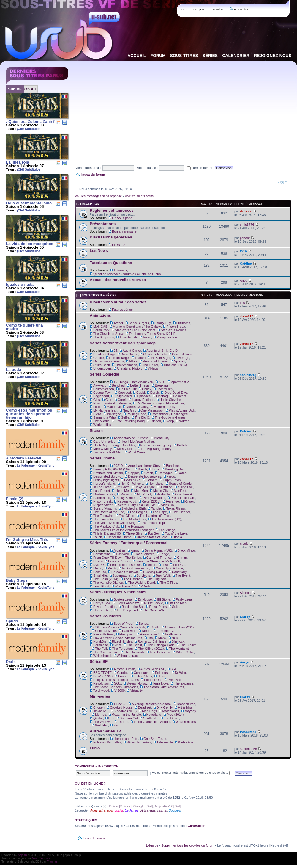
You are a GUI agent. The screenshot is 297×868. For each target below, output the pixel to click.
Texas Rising (176, 508)
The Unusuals (134, 652)
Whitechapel (102, 656)
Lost (165, 565)
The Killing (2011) (151, 649)
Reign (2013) (151, 501)
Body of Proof (123, 624)
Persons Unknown (125, 572)
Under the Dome (119, 537)
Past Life (100, 572)
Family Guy (163, 323)
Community (165, 389)
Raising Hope (136, 414)
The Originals (157, 579)
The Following (103, 516)
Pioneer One (153, 680)
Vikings (153, 368)
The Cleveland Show (108, 334)
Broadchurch (186, 704)
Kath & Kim (185, 445)
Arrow (135, 550)
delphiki (246, 211)
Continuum (142, 673)
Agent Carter (132, 351)
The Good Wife (154, 610)
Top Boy (154, 533)
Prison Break (176, 327)
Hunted (140, 358)
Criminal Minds (106, 631)
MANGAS (100, 327)
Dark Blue (129, 631)
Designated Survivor (108, 476)
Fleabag (162, 396)
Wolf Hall (102, 725)
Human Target (120, 358)
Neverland (154, 715)
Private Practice (105, 607)
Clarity (245, 617)
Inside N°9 (101, 711)
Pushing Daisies (155, 572)
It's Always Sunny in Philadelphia (160, 403)
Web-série (186, 742)
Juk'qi (119, 810)
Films (95, 748)
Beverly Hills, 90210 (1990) (113, 469)
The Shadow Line (106, 652)
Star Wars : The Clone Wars (135, 330)
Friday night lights (106, 480)
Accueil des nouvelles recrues (118, 280)
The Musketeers (134, 519)
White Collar (185, 652)
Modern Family (165, 407)
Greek (122, 400)
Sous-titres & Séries (99, 295)
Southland (101, 645)
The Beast (135, 645)
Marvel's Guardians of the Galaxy (137, 327)
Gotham (152, 480)
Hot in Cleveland (172, 400)
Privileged (114, 414)
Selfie (125, 417)
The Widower (103, 722)
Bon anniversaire (124, 231)
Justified (166, 487)
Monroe (101, 715)
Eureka (123, 676)
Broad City (162, 438)
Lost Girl (179, 565)
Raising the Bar (133, 607)
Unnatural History (130, 368)
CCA (244, 251)
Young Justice (167, 337)
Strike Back (102, 365)
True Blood (101, 586)
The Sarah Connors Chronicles (116, 687)
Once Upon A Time (169, 568)
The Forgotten (123, 649)
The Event (183, 575)
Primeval (174, 680)
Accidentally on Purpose (131, 438)
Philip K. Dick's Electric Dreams (116, 680)
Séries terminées (139, 742)
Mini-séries (100, 696)
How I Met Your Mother (138, 442)
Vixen (147, 337)
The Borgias (138, 512)
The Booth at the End (109, 512)
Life (150, 638)
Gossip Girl (132, 480)
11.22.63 (120, 704)
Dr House (145, 599)
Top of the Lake (176, 533)
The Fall (101, 649)
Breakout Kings (104, 354)
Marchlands (171, 711)
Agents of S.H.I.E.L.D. (162, 351)
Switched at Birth (134, 508)
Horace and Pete (126, 739)
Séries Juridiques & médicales (118, 592)
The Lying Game (105, 519)
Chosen (99, 707)
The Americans (126, 365)
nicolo (244, 544)
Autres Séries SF (153, 669)
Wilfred (184, 421)
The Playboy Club (106, 526)
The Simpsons (104, 337)
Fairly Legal (184, 599)
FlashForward (144, 554)
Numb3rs (100, 641)
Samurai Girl (129, 718)
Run (111, 718)
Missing (126, 494)
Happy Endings (143, 400)
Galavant (180, 396)
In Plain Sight (161, 358)
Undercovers (102, 368)
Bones (143, 624)
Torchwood (101, 690)
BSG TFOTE (102, 673)
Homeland (156, 484)
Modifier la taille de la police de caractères (282, 182)
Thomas (52, 862)
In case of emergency (156, 445)
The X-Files (169, 583)
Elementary (165, 631)
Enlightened (123, 396)
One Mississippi (152, 410)
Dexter (146, 631)
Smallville (100, 575)
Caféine (246, 263)
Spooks (180, 361)
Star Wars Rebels (173, 330)
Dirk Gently (165, 707)
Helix (161, 676)
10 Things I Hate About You (133, 382)
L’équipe (152, 845)
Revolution (101, 683)
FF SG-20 (119, 245)
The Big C (142, 417)
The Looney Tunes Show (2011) (152, 334)
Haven (98, 561)
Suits (176, 607)
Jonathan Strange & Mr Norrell (158, 561)
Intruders (123, 487)
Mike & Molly (102, 449)
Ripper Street (103, 505)
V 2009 (120, 690)
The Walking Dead (142, 583)
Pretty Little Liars (183, 498)
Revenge (173, 501)
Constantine (102, 554)
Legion (151, 565)
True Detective (160, 652)
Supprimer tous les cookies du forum (188, 845)
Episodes (144, 396)
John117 (247, 316)
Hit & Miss (185, 707)
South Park (101, 330)
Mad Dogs (149, 711)
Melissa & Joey (137, 407)
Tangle (156, 508)
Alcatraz (119, 550)
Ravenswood (127, 501)
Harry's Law (102, 603)
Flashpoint (127, 634)
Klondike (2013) (125, 711)
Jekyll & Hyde (145, 487)
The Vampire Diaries (108, 583)
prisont (245, 238)
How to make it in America (112, 403)
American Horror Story (144, 466)
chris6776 (247, 225)
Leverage (182, 358)
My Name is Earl (105, 410)
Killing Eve (185, 487)
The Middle (101, 421)
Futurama (183, 323)
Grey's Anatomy (127, 603)
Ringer (189, 501)
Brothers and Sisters (108, 473)
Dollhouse (162, 673)
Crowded (124, 393)
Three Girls (134, 533)
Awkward (100, 385)
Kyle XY (99, 565)
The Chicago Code (161, 645)
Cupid (141, 393)
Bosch (142, 469)
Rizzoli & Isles (122, 641)
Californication (104, 389)
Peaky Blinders (126, 498)
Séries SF (99, 661)
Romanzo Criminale (152, 641)
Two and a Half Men (108, 452)
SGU (118, 683)
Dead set (145, 707)
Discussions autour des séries (118, 302)
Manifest (180, 491)
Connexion (216, 10)
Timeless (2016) (175, 365)
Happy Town (172, 480)
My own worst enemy (109, 361)
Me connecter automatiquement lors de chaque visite (192, 773)
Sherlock (178, 641)
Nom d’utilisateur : (88, 168)
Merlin (98, 568)
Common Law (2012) (180, 627)
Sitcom (96, 430)
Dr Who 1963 (103, 676)
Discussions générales (111, 237)
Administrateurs (102, 810)
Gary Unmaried (104, 442)
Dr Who (180, 673)
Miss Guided (126, 449)
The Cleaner (181, 512)
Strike (118, 645)
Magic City (161, 491)
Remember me (200, 168)
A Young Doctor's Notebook (151, 704)
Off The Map (177, 603)
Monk (162, 638)
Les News (99, 251)
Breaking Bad (175, 469)
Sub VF (15, 89)
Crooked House (121, 707)
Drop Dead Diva (176, 393)
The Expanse (184, 683)
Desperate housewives (144, 476)
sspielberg (248, 375)
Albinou (245, 593)
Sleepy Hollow (137, 683)
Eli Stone (164, 599)
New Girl (129, 410)
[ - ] (79, 204)
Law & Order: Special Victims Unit (118, 638)
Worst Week (137, 452)
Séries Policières (105, 616)
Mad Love (114, 407)
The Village (167, 530)
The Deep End (127, 610)
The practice (102, 610)
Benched (118, 385)
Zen (116, 725)
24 (115, 351)
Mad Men (141, 491)
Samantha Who (105, 417)
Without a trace (128, 656)
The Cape (160, 512)
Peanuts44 (248, 732)
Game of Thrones (159, 558)
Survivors (143, 575)
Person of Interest (156, 361)
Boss (156, 469)
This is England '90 (107, 533)
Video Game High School (152, 722)
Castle (155, 627)
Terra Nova (161, 683)
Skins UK (168, 505)
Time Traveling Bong (130, 421)
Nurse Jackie (154, 603)
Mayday (190, 711)
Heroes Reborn (119, 561)
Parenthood (102, 498)
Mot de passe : (147, 168)
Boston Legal (123, 599)
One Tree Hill (184, 494)
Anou (244, 280)
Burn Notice (129, 354)
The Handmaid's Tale (155, 516)
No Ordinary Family (136, 568)
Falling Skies (143, 676)
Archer (118, 323)
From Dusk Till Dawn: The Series (117, 558)
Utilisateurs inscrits (153, 810)
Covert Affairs (182, 354)
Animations (100, 315)
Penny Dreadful (154, 498)
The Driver (171, 718)
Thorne (123, 722)
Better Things (140, 385)
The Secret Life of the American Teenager (123, 530)
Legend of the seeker (125, 565)
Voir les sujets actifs (139, 196)
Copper (134, 473)
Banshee (172, 466)
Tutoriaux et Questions (111, 263)
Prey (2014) (175, 715)
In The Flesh (102, 487)
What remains (186, 722)
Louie (97, 407)
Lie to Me (122, 491)
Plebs (97, 414)
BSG (174, 669)
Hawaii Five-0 (150, 634)
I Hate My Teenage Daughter (114, 445)
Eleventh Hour (104, 634)
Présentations (103, 224)
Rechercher (239, 10)
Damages (165, 473)
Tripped (155, 421)
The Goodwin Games (170, 417)
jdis (243, 303)
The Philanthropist (154, 523)
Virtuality (136, 690)
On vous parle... (124, 218)
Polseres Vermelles (107, 742)
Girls (97, 400)
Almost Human (124, 669)
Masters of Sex (104, 494)
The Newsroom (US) (166, 519)
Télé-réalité (165, 742)
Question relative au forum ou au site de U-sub (127, 274)
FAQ (184, 10)
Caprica (123, 673)
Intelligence (173, 634)
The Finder (150, 365)
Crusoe (98, 358)
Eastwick (123, 554)
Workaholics (102, 425)
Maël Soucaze (41, 858)
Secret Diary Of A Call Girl (137, 505)
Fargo (171, 476)
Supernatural (122, 575)
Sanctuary (179, 572)
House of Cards (180, 484)
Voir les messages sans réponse (98, 196)
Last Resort (102, 491)
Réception (90, 204)
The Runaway (135, 526)
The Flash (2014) (106, 579)
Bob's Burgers (139, 323)
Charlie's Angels (155, 354)
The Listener (133, 579)
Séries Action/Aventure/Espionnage (123, 343)
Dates (182, 473)
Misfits (112, 568)
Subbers (175, 810)
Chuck (147, 389)
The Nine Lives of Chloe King (114, 523)
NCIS (176, 638)
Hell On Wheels (132, 484)
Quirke (98, 718)
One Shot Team (155, 739)
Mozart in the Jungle (126, 715)
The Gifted (127, 516)
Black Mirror (186, 550)
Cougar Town (103, 393)
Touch (98, 537)
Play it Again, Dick (182, 410)
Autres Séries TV (105, 731)
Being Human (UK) (158, 550)
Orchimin (131, 810)
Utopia (177, 537)
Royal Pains (158, 607)
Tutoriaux (120, 270)
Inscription (199, 10)
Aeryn (245, 662)
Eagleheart (101, 396)
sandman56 (249, 749)
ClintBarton (197, 826)
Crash (149, 473)
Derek (155, 393)
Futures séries (122, 310)
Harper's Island (104, 484)
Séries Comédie (104, 374)
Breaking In (163, 385)
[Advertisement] (151, 108)
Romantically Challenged (170, 414)
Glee (109, 400)
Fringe (164, 554)
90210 (118, 466)
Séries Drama (102, 458)
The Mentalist (179, 649)
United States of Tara (152, 537)
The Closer (188, 645)
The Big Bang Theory (156, 449)
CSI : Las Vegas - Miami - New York (119, 627)
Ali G (162, 382)
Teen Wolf (163, 575)
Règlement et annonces (112, 210)
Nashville (163, 494)
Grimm (182, 558)
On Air (30, 89)
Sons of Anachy (105, 508)
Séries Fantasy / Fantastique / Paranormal (129, 543)
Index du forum (93, 175)
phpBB (23, 855)
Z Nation (147, 586)
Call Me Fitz (128, 389)
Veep (170, 421)
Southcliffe (151, 718)
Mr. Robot (144, 494)
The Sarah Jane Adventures (164, 687)
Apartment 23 (181, 382)
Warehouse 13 (125, 586)
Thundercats (128, 337)
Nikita (133, 361)
